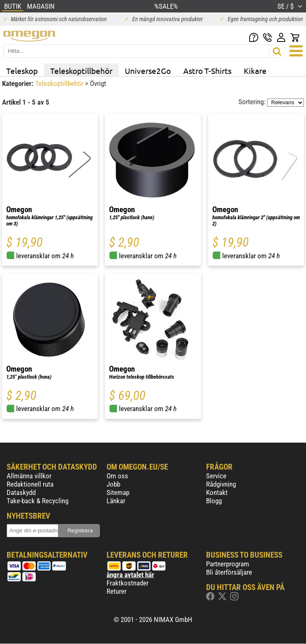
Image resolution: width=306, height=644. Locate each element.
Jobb (113, 484)
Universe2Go (148, 71)
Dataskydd (21, 492)
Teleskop (22, 71)
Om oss (117, 476)
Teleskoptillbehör (81, 71)
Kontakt (217, 492)
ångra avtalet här (130, 575)
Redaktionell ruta (30, 484)
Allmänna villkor (29, 476)
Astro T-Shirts (207, 71)
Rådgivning (221, 484)
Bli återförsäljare (229, 572)
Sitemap (118, 492)
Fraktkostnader (127, 583)
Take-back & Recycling (38, 501)
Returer (117, 591)
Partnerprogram (228, 564)
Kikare (255, 71)
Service (216, 476)
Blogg (214, 501)
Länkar (116, 501)
